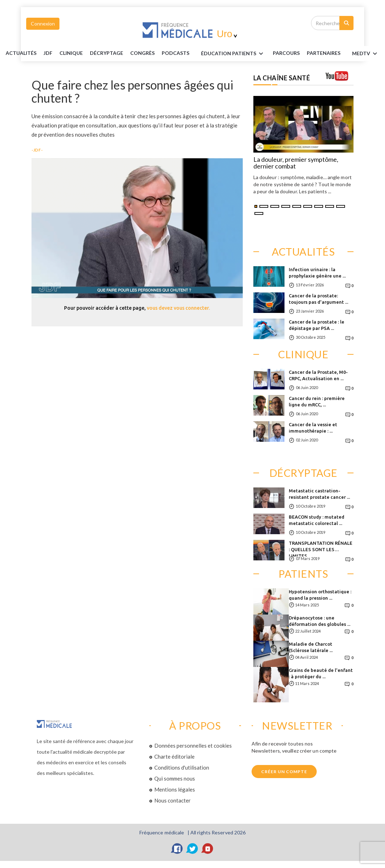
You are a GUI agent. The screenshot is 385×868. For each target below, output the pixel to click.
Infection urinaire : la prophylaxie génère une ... (317, 273)
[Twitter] (192, 849)
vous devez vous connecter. (178, 308)
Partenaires (324, 53)
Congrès (142, 53)
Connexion (43, 24)
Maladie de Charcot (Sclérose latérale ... (311, 647)
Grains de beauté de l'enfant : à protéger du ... (321, 673)
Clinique (71, 53)
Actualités (21, 53)
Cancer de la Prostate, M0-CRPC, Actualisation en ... (318, 375)
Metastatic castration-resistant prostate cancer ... (319, 494)
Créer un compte (284, 772)
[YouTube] (208, 849)
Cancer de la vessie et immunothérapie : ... (313, 428)
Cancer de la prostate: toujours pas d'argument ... (318, 299)
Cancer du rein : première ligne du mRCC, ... (317, 401)
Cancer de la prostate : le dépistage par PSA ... (317, 325)
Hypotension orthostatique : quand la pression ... (320, 595)
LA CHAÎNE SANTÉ (282, 78)
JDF (48, 53)
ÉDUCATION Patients (233, 54)
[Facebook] (177, 849)
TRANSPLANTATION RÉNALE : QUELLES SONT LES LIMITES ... (321, 549)
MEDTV (366, 54)
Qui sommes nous (175, 778)
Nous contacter (173, 800)
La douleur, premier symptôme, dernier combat (296, 163)
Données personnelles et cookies (193, 746)
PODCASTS (176, 53)
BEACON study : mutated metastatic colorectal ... (317, 520)
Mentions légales (175, 789)
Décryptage (107, 53)
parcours (286, 53)
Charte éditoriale (174, 756)
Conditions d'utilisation (182, 767)
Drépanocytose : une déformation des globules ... (320, 621)
